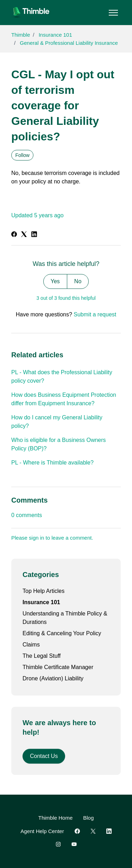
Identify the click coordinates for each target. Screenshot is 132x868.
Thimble (21, 35)
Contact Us (44, 756)
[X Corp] (24, 235)
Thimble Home (56, 818)
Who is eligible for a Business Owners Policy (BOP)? (59, 444)
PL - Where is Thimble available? (52, 463)
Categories (41, 575)
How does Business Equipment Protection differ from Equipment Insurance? (64, 399)
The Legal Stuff (42, 656)
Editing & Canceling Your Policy (62, 633)
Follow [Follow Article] (23, 155)
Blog (88, 818)
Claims (31, 645)
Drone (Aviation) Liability (53, 678)
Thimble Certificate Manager (58, 667)
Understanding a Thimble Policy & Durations (65, 618)
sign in (36, 538)
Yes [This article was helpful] (55, 281)
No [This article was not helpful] (78, 281)
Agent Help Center (42, 831)
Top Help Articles (43, 591)
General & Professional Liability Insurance (69, 43)
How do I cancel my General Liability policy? (57, 422)
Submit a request (95, 314)
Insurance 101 (55, 35)
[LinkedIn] (34, 235)
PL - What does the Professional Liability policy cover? (62, 377)
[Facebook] (14, 235)
